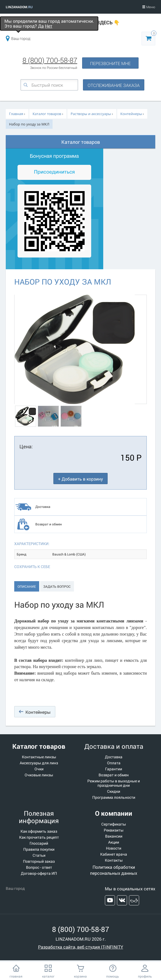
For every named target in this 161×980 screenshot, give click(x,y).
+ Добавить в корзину (81, 479)
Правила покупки (39, 849)
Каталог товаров (81, 142)
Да (41, 26)
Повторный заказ (39, 861)
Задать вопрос (57, 586)
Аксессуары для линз (39, 763)
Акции (114, 842)
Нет (49, 26)
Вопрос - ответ (39, 867)
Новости (114, 848)
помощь (113, 976)
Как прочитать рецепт (39, 837)
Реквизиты (114, 830)
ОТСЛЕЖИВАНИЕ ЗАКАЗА (114, 85)
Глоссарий (39, 843)
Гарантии (114, 769)
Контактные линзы (39, 757)
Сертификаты (114, 824)
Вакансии (114, 836)
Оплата (114, 763)
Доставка (43, 507)
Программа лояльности (114, 797)
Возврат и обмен (49, 524)
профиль (145, 976)
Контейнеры (38, 712)
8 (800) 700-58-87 (50, 60)
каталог (48, 976)
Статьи (39, 855)
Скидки (114, 791)
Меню (149, 7)
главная (16, 976)
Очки (39, 769)
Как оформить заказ (39, 831)
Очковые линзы (39, 775)
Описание (27, 586)
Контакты (114, 860)
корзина (80, 976)
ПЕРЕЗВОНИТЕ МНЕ (110, 63)
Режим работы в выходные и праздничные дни (114, 783)
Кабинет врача (114, 854)
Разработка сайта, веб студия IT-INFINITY (81, 947)
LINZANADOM (19, 7)
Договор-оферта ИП (39, 873)
